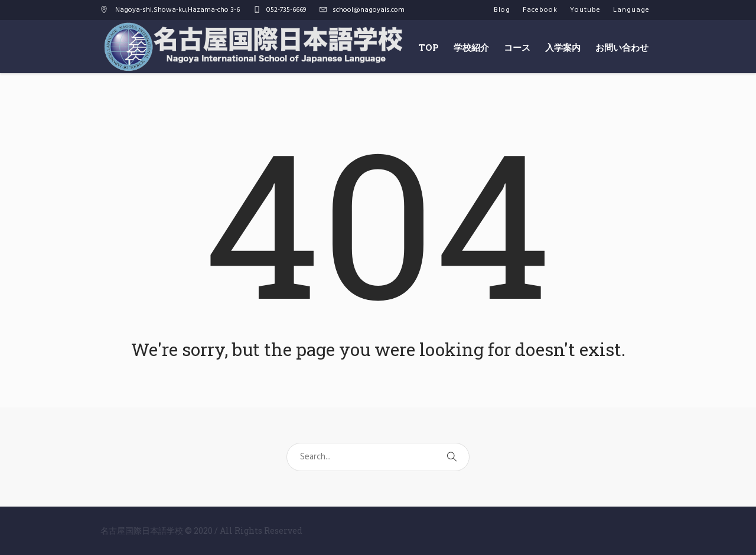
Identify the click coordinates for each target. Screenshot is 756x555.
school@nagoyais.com (369, 10)
